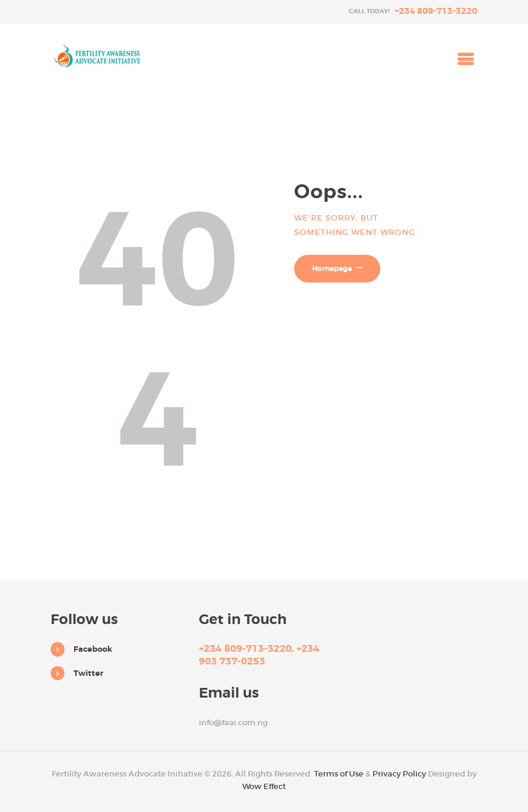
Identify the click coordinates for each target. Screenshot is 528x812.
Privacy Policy (399, 774)
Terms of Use (339, 774)
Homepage (332, 269)
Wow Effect (264, 786)
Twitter (88, 673)
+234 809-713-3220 (436, 11)
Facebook (93, 649)
